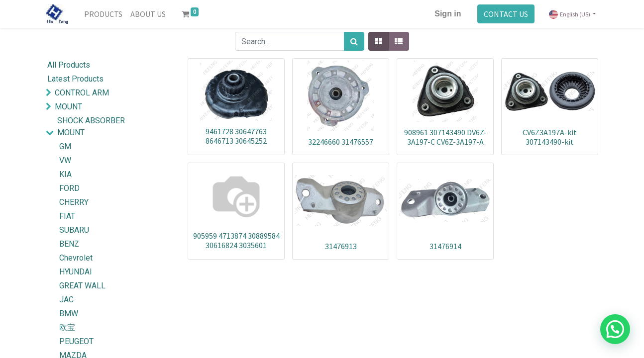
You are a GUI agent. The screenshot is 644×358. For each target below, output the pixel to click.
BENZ (69, 244)
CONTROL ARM (82, 93)
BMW (69, 313)
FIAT (67, 216)
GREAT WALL (82, 286)
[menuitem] (103, 14)
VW (65, 160)
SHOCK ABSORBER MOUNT (91, 127)
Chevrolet (76, 258)
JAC (66, 300)
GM (65, 146)
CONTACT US (506, 14)
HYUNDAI (76, 272)
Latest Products (75, 79)
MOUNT (68, 107)
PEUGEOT (76, 341)
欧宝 (67, 327)
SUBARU (74, 230)
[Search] (354, 41)
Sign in (448, 14)
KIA (65, 174)
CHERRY (74, 202)
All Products (69, 65)
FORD (69, 188)
